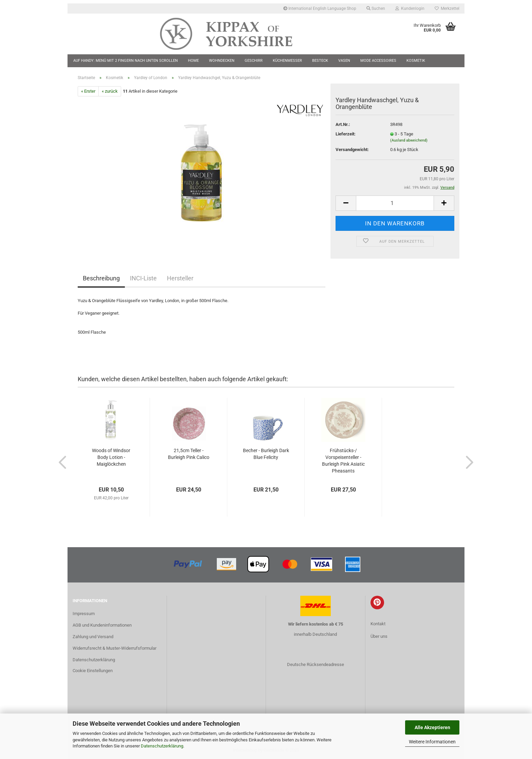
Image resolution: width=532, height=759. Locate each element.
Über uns (379, 636)
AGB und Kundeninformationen (102, 625)
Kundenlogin (410, 8)
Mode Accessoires (378, 61)
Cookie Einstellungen (93, 671)
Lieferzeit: (346, 134)
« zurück (110, 91)
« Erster (88, 91)
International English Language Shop (320, 8)
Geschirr (254, 61)
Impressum (84, 614)
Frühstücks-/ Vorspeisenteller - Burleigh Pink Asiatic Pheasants (343, 461)
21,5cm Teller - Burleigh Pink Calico (189, 454)
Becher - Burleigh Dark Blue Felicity (266, 454)
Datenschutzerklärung (162, 746)
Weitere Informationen (432, 742)
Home (193, 61)
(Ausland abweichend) (409, 140)
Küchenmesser (287, 61)
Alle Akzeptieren (432, 727)
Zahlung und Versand (93, 637)
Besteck (320, 61)
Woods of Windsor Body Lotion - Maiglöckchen (111, 457)
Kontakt (378, 624)
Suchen (376, 8)
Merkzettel (447, 8)
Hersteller (180, 278)
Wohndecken (222, 61)
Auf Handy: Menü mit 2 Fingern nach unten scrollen (126, 61)
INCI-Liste (143, 278)
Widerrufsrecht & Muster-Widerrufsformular (115, 648)
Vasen (344, 61)
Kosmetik (416, 61)
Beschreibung (101, 278)
